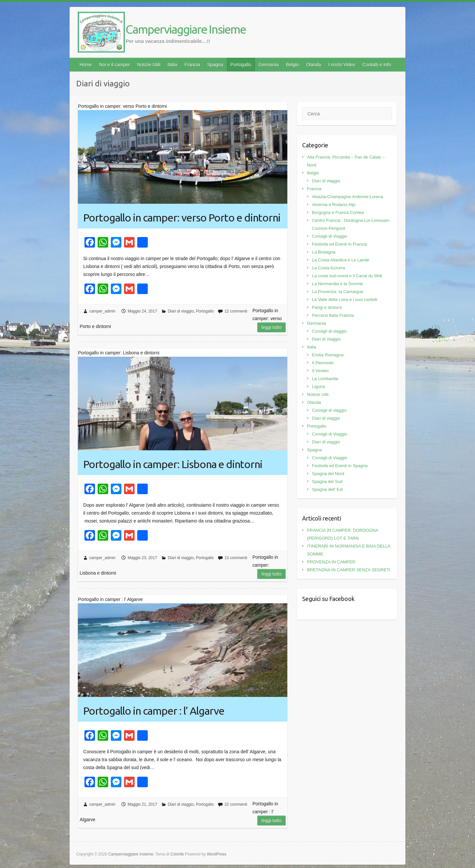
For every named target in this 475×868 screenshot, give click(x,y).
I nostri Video (342, 65)
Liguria (318, 387)
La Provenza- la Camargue (338, 292)
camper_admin (102, 311)
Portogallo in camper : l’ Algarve (154, 711)
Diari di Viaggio (326, 339)
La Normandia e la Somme (338, 284)
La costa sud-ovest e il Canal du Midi (347, 276)
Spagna (215, 65)
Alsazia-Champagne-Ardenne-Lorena (348, 197)
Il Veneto (320, 371)
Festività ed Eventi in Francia (340, 244)
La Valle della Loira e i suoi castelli (345, 299)
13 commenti (236, 558)
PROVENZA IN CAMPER (331, 562)
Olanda (314, 65)
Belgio (292, 65)
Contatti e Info (377, 65)
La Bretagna (324, 252)
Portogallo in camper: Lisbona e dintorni (173, 464)
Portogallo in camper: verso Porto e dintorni (182, 218)
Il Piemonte (323, 363)
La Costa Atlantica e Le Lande (341, 260)
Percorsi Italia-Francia (333, 315)
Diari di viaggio (181, 311)
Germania (268, 65)
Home (86, 65)
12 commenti (236, 311)
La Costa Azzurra (329, 268)
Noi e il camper (114, 65)
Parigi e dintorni (327, 307)
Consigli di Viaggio (330, 236)
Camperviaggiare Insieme (186, 29)
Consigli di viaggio (329, 331)
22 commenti (236, 804)
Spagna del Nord (328, 474)
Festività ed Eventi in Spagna (340, 466)
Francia (192, 65)
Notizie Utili (149, 65)
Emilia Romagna (328, 355)
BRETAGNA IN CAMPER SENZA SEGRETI (349, 570)
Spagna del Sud (327, 481)
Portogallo (241, 65)
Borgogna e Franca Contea (338, 212)
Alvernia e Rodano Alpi (334, 205)
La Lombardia (325, 379)
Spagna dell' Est (328, 489)
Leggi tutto (272, 327)
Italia (173, 65)
